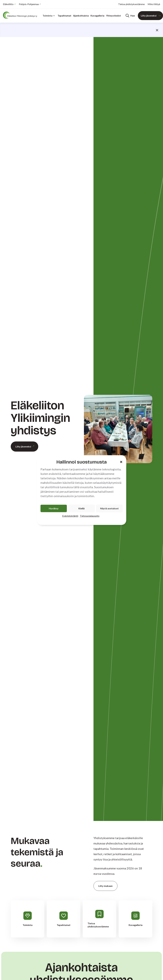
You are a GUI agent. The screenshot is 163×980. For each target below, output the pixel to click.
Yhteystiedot (114, 16)
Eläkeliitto (8, 4)
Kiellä (81, 508)
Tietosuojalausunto (90, 516)
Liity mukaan (105, 886)
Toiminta (49, 16)
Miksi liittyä (154, 4)
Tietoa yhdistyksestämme (131, 4)
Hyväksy (54, 508)
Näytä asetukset (109, 508)
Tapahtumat (64, 16)
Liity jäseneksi (149, 16)
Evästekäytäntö (70, 516)
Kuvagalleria (97, 16)
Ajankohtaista (81, 16)
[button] (121, 462)
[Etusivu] (21, 15)
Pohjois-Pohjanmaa (29, 4)
